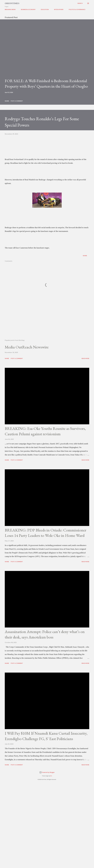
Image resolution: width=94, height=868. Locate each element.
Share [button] (7, 101)
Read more (85, 358)
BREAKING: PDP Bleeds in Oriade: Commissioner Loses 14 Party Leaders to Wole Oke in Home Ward (46, 533)
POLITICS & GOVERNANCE (77, 9)
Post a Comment (17, 101)
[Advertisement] (47, 323)
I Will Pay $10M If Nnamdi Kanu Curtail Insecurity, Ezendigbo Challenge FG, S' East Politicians (46, 736)
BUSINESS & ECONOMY (28, 9)
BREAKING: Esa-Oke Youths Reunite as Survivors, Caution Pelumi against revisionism (45, 431)
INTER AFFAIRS (59, 9)
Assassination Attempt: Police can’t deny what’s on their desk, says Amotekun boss (45, 634)
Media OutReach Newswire (27, 347)
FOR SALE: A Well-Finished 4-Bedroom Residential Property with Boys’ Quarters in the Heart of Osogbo (46, 83)
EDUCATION (45, 9)
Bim (51, 776)
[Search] (80, 3)
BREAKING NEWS (10, 9)
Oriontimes (12, 3)
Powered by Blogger (47, 772)
